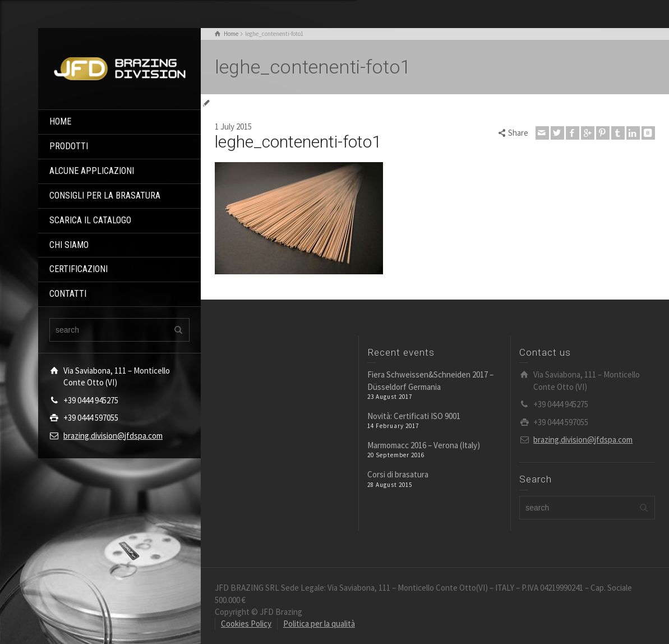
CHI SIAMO (69, 245)
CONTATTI (68, 294)
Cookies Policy (246, 624)
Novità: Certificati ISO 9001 (414, 416)
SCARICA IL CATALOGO (90, 220)
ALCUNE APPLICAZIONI (92, 171)
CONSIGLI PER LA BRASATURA (105, 196)
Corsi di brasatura (398, 474)
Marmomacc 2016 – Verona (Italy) (424, 445)
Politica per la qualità (319, 624)
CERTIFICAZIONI (79, 269)
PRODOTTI (69, 146)
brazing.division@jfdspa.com (113, 436)
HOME (60, 121)
